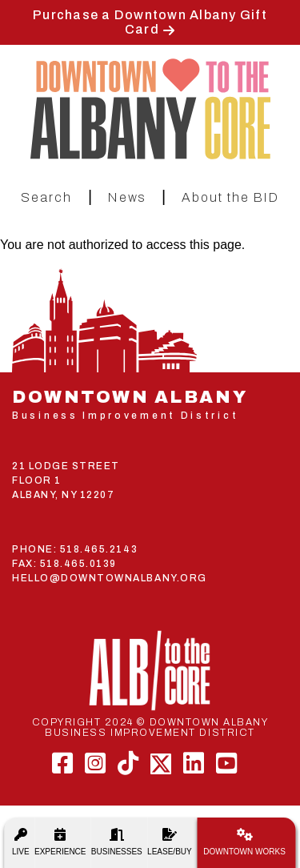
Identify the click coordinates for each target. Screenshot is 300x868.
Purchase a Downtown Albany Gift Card (150, 22)
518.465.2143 (99, 549)
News (127, 197)
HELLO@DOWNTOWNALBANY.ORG (110, 578)
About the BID (230, 197)
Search (46, 197)
